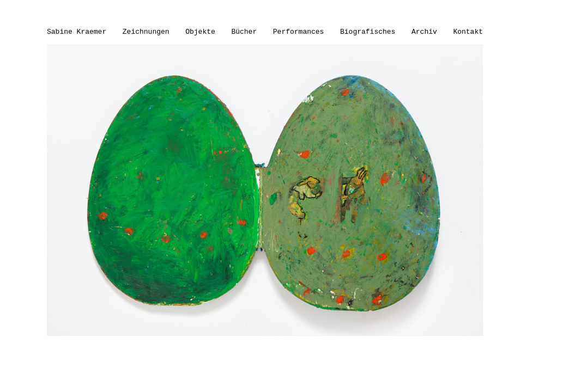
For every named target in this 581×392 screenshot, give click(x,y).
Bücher (244, 32)
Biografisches (368, 32)
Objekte (200, 32)
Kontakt (468, 32)
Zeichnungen (146, 32)
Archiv (424, 32)
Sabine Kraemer (77, 32)
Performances (299, 32)
